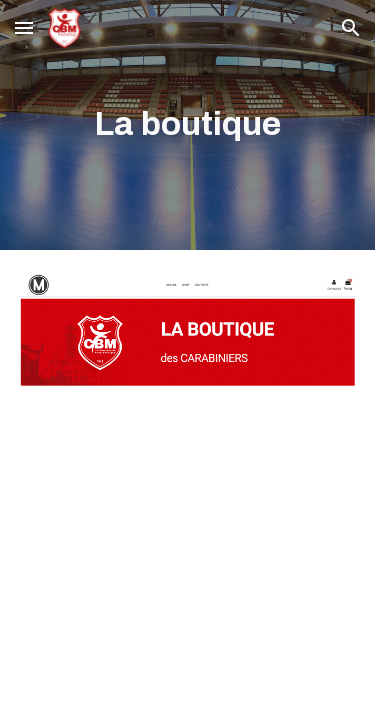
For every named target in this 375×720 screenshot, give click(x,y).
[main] (188, 125)
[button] (24, 27)
